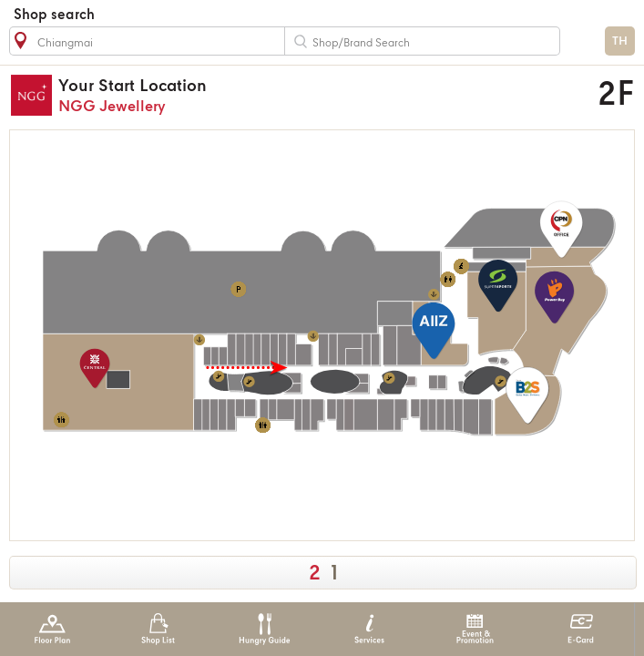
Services (369, 629)
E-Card (581, 629)
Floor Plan (52, 629)
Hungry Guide (264, 629)
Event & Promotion (475, 629)
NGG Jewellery (262, 95)
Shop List (158, 629)
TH (620, 41)
